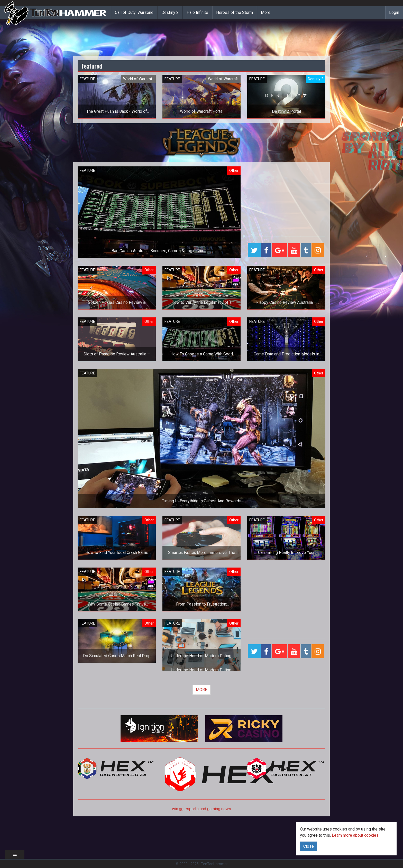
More (266, 12)
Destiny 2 (170, 12)
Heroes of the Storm (235, 12)
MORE (201, 690)
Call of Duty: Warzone (134, 12)
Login (394, 12)
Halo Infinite (197, 12)
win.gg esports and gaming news (201, 809)
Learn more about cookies (355, 835)
